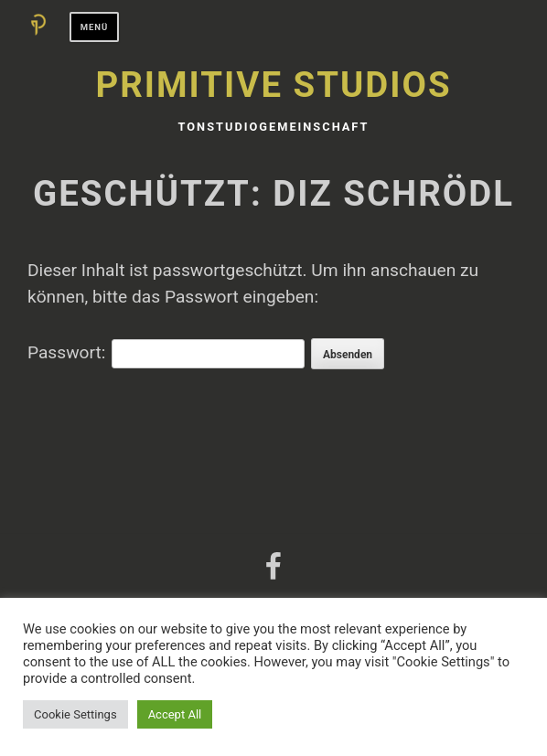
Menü (95, 27)
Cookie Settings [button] (75, 714)
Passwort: (166, 352)
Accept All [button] (175, 714)
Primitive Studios (273, 85)
